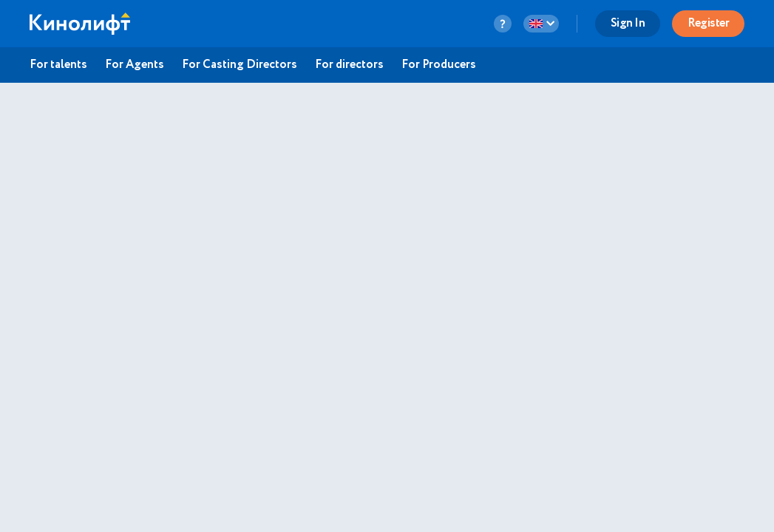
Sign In (628, 23)
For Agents (135, 65)
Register (708, 23)
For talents (58, 65)
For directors (349, 65)
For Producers (439, 65)
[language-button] (541, 24)
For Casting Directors (240, 65)
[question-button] (503, 24)
